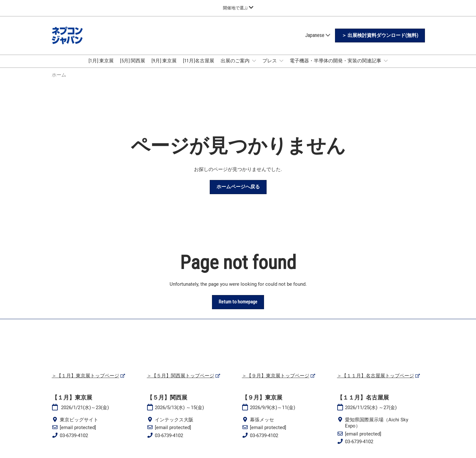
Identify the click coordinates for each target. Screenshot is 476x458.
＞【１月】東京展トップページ (85, 376)
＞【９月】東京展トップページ (276, 376)
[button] (380, 36)
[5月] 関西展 (133, 61)
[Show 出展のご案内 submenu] (254, 61)
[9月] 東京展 (164, 61)
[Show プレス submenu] (281, 61)
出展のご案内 (236, 61)
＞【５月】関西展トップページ (181, 376)
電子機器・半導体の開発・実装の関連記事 (336, 61)
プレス (270, 61)
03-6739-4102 (74, 436)
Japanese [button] (318, 35)
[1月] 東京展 (101, 61)
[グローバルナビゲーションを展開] (238, 8)
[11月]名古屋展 (199, 61)
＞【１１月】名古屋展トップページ (375, 376)
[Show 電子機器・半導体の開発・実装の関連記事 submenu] (386, 61)
